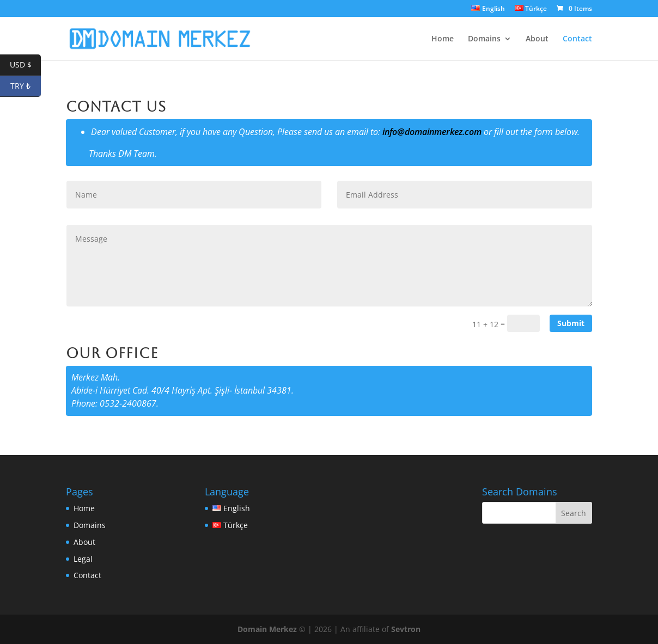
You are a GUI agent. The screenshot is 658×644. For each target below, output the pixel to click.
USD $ (26, 65)
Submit (571, 323)
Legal (83, 559)
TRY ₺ (26, 86)
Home (443, 39)
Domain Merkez (267, 629)
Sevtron (406, 629)
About (537, 39)
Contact (577, 39)
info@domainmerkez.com (432, 132)
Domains (484, 39)
